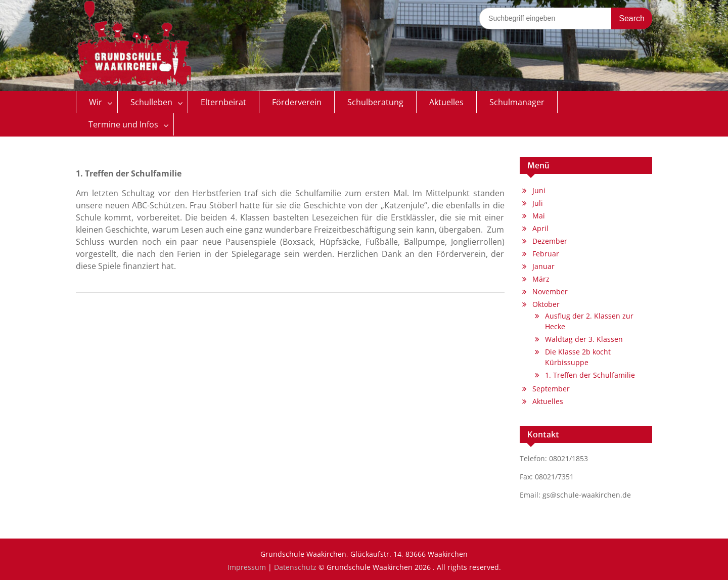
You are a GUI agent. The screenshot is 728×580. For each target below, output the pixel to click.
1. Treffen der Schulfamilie (590, 375)
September (551, 389)
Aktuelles (446, 102)
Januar (543, 266)
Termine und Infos (123, 124)
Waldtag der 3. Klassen (584, 339)
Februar (546, 254)
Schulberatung (375, 102)
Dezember (550, 241)
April (540, 228)
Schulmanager (517, 102)
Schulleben (151, 102)
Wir (96, 102)
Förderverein (297, 102)
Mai (539, 216)
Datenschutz (295, 567)
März (541, 279)
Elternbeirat (223, 102)
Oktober (546, 304)
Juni (539, 190)
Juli (538, 203)
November (550, 292)
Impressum (247, 567)
